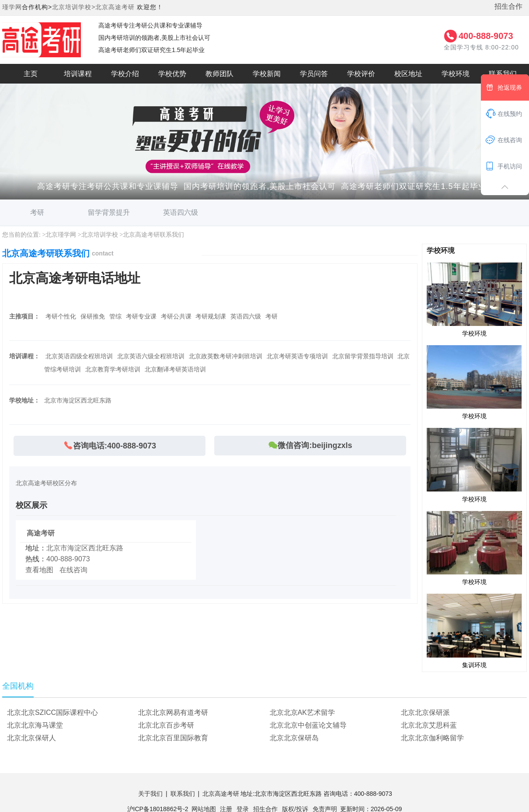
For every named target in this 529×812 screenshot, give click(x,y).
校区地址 (408, 74)
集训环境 (474, 630)
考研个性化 (61, 316)
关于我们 (150, 794)
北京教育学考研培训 (113, 369)
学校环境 (456, 74)
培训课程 (78, 74)
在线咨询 (73, 570)
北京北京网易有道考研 (173, 712)
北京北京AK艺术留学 (302, 712)
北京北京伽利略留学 (432, 738)
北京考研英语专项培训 (297, 356)
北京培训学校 (100, 235)
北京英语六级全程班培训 (151, 356)
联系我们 (183, 794)
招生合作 (508, 6)
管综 (115, 316)
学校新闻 (267, 74)
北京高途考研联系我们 (153, 235)
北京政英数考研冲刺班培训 (226, 356)
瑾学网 (12, 7)
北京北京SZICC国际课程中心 (52, 712)
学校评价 (361, 74)
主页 (31, 74)
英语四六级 (181, 212)
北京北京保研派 (425, 712)
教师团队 (219, 74)
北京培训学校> (74, 7)
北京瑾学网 (61, 235)
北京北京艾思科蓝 (429, 725)
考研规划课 (211, 316)
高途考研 (41, 533)
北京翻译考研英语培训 (175, 369)
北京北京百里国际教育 (173, 738)
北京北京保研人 (31, 738)
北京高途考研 (115, 7)
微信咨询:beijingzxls (310, 445)
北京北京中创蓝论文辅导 (308, 725)
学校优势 (172, 74)
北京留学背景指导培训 (363, 356)
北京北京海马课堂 (35, 725)
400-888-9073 (486, 36)
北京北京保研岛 (294, 738)
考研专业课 (141, 316)
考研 (37, 212)
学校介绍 (125, 74)
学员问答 (314, 74)
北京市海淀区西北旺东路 (85, 548)
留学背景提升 (109, 212)
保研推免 (93, 316)
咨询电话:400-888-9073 (110, 446)
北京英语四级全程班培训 (79, 356)
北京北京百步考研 (166, 725)
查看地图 (39, 570)
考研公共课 (176, 316)
